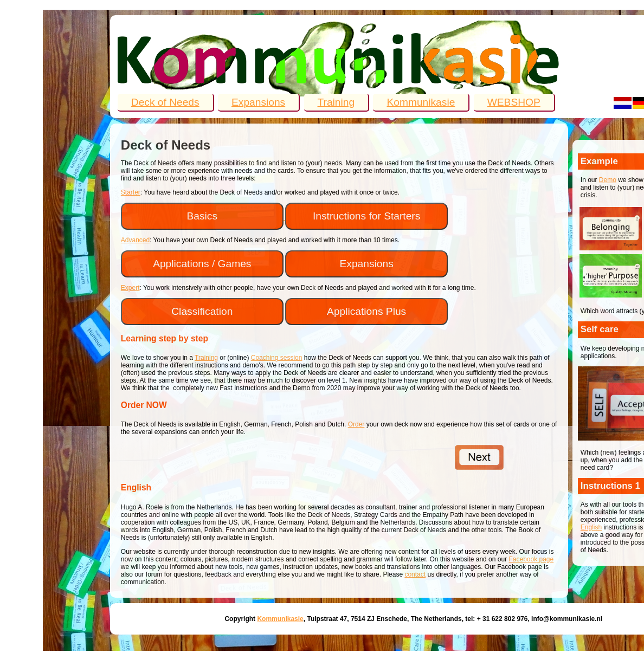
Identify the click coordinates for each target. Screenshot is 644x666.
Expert (130, 288)
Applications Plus (366, 311)
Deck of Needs (165, 102)
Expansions (258, 102)
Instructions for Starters (366, 216)
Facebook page (531, 559)
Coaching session (277, 358)
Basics (202, 216)
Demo (608, 180)
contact (415, 574)
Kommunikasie (421, 102)
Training (336, 102)
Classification (202, 311)
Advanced (135, 240)
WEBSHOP (514, 102)
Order (356, 424)
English (591, 527)
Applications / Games (202, 264)
